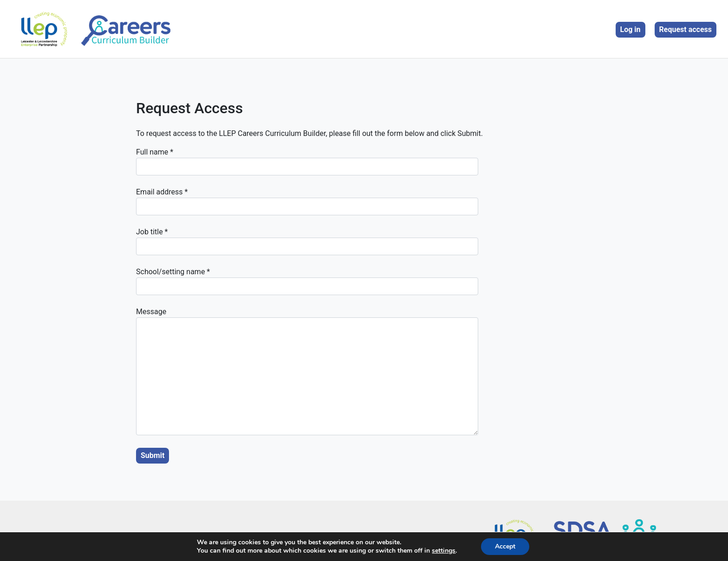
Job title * (307, 241)
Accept (505, 546)
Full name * (307, 161)
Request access (686, 29)
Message (307, 371)
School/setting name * (307, 281)
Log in (630, 29)
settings (444, 551)
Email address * (307, 201)
